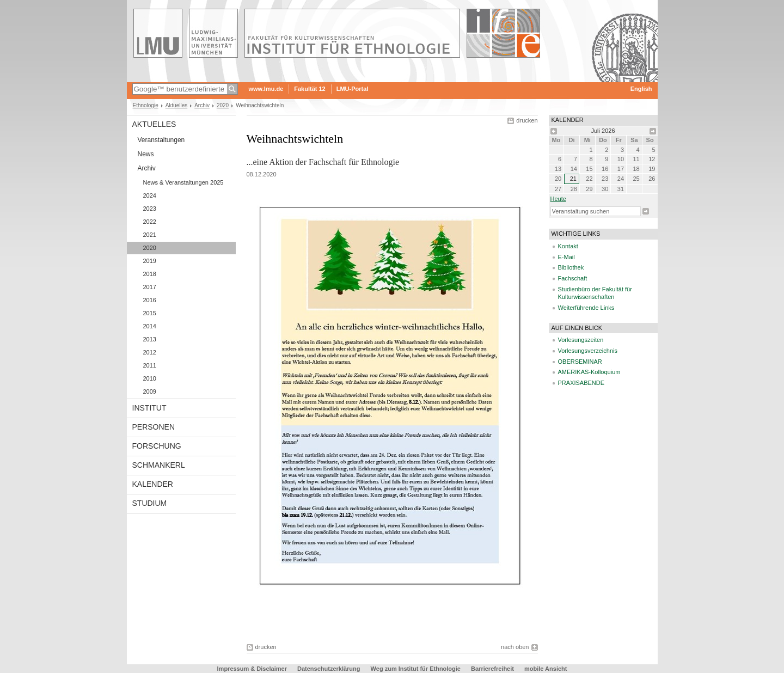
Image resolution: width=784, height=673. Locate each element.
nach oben (515, 647)
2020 (223, 105)
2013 (150, 339)
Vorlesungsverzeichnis (588, 351)
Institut (149, 408)
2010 (150, 378)
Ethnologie (146, 105)
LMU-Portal (353, 89)
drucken (527, 120)
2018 (150, 274)
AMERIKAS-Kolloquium (589, 372)
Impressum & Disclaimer (252, 669)
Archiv (202, 105)
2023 (150, 209)
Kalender (153, 484)
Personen (154, 427)
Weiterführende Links (586, 308)
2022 (150, 222)
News (146, 154)
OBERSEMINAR (580, 362)
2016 (150, 300)
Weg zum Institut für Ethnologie (416, 669)
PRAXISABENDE (581, 383)
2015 (150, 313)
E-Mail (566, 257)
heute (558, 199)
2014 (150, 326)
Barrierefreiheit (493, 669)
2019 (150, 261)
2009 (150, 391)
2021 (150, 235)
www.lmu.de (266, 89)
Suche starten (646, 211)
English (641, 89)
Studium (150, 503)
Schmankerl (159, 465)
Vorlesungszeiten (581, 340)
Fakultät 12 (310, 89)
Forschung (157, 446)
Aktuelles (177, 105)
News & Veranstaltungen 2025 (183, 182)
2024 (150, 195)
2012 (150, 352)
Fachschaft (573, 278)
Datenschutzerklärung (329, 669)
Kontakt (568, 246)
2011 (150, 365)
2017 (150, 287)
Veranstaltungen (161, 140)
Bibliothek (571, 267)
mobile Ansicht (546, 669)
